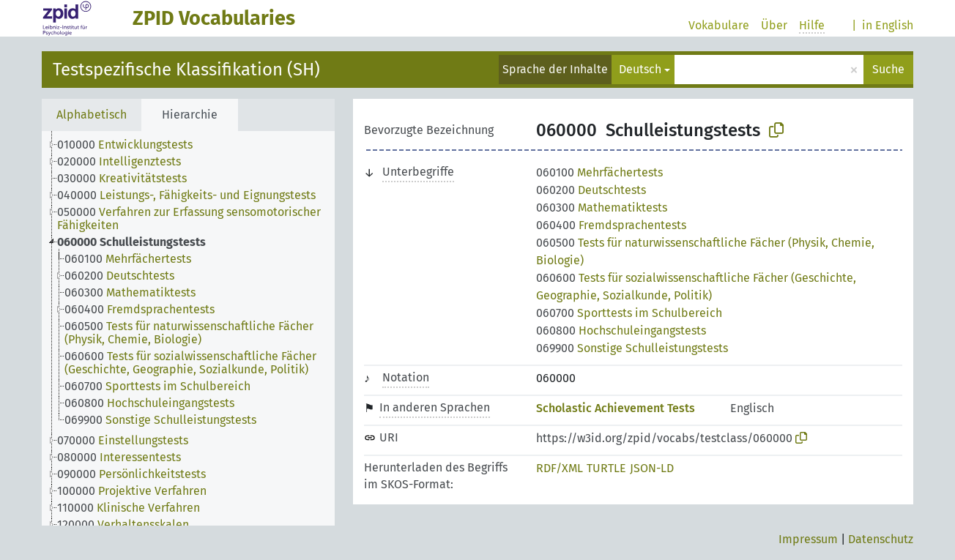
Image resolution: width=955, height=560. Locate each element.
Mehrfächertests (599, 172)
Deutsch (640, 69)
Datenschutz (881, 539)
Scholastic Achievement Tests (616, 408)
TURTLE (606, 468)
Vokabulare (719, 25)
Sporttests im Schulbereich (629, 313)
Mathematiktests (602, 208)
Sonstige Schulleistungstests (632, 348)
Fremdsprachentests (611, 225)
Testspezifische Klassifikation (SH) (186, 70)
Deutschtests (591, 190)
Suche (888, 69)
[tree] (188, 328)
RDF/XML (560, 468)
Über (774, 25)
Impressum (808, 539)
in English (888, 25)
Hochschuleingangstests (621, 331)
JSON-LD (652, 468)
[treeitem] (131, 145)
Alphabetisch (92, 115)
